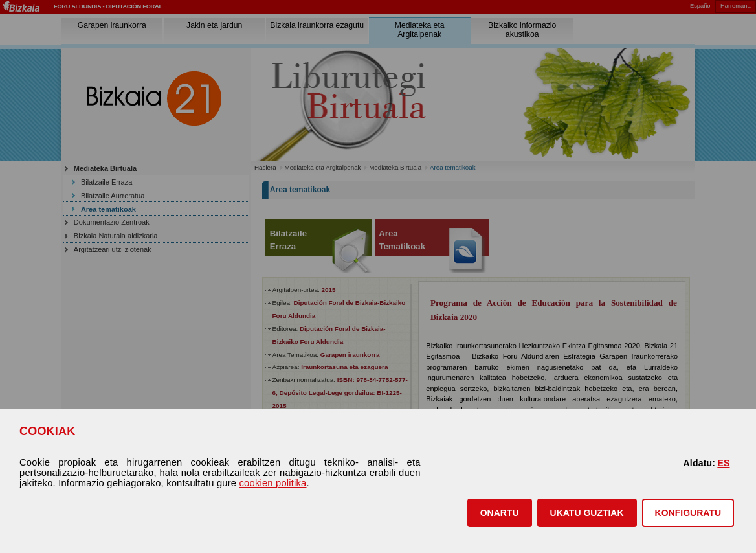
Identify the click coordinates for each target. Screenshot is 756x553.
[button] (500, 513)
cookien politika (273, 483)
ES (723, 463)
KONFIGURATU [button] (688, 513)
